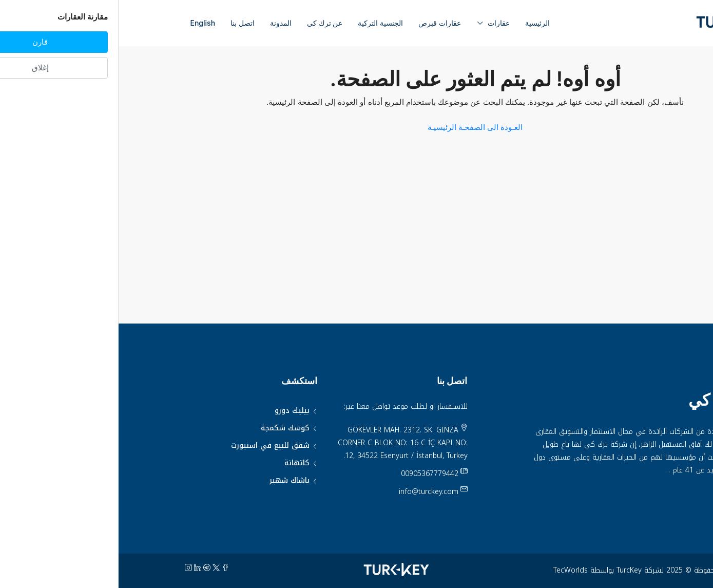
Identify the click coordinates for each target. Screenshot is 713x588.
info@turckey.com (310, 492)
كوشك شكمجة (167, 428)
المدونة (162, 23)
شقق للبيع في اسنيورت (152, 445)
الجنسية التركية (262, 23)
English (84, 23)
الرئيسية (419, 23)
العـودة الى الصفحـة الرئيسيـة (356, 127)
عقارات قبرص (321, 23)
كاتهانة (178, 463)
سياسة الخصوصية (623, 496)
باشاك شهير (171, 480)
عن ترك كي (206, 23)
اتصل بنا (124, 23)
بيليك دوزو (174, 411)
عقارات (380, 23)
